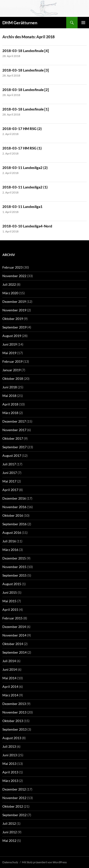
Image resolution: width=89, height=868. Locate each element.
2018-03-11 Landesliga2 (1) (25, 187)
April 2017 (10, 490)
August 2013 (12, 738)
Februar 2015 (12, 618)
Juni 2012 (10, 832)
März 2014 (10, 695)
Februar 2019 (12, 361)
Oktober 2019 (13, 319)
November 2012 (14, 798)
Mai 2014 (9, 678)
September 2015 (14, 575)
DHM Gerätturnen (20, 23)
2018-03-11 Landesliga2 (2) (25, 168)
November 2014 (14, 635)
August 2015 (12, 584)
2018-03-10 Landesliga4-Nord (27, 226)
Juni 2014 (10, 669)
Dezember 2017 (14, 421)
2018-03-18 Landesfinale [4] (26, 51)
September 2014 (14, 652)
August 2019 (12, 336)
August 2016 (12, 533)
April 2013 (10, 772)
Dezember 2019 (14, 301)
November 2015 (14, 567)
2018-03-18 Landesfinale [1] (26, 109)
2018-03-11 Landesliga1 (22, 207)
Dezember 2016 (14, 498)
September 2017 (14, 447)
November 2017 (14, 430)
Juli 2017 (9, 464)
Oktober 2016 (13, 515)
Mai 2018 (9, 396)
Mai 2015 (9, 601)
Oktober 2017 (13, 438)
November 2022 (14, 276)
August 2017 (12, 456)
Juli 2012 (9, 823)
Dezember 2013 (14, 704)
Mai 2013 (9, 764)
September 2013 (14, 729)
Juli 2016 (9, 541)
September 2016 (14, 524)
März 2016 (10, 550)
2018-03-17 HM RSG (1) (22, 148)
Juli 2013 (9, 746)
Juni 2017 (10, 473)
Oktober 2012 (13, 806)
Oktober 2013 (13, 721)
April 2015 (10, 610)
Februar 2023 (12, 267)
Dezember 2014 (14, 627)
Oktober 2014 (13, 644)
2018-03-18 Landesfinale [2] (26, 90)
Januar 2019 (12, 370)
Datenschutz (10, 862)
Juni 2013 (10, 755)
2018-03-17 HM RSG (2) (22, 129)
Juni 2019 (10, 344)
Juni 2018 (10, 387)
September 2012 (14, 815)
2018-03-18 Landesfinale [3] (26, 70)
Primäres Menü (83, 23)
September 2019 (14, 327)
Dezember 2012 (14, 789)
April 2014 (10, 687)
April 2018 (10, 404)
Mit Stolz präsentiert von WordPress (44, 862)
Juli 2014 (9, 661)
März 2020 (10, 293)
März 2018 (10, 413)
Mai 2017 (9, 481)
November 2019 (14, 310)
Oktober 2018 (13, 379)
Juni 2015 (10, 592)
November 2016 (14, 507)
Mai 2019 (9, 353)
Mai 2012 (9, 841)
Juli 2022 (9, 284)
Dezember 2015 (14, 558)
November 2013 (14, 712)
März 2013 (10, 781)
